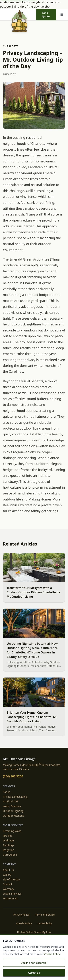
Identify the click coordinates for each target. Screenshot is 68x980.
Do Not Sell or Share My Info (34, 932)
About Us (8, 870)
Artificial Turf (11, 801)
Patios (7, 792)
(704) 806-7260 (13, 776)
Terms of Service (45, 915)
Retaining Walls (12, 831)
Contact (8, 884)
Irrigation (9, 850)
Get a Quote (46, 14)
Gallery (7, 875)
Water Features (12, 806)
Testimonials (10, 898)
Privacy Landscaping (15, 797)
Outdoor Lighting (13, 811)
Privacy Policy (21, 915)
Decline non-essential (34, 963)
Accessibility (45, 923)
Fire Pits (8, 836)
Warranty (8, 889)
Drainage (8, 840)
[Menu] (62, 15)
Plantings (8, 845)
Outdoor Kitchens (13, 816)
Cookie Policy (24, 923)
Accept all (34, 973)
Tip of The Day (11, 879)
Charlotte (11, 46)
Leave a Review (12, 894)
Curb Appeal (10, 855)
